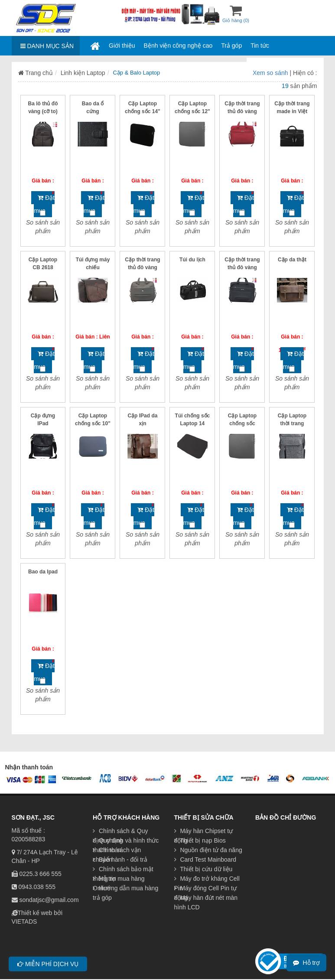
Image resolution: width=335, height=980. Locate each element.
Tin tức (260, 46)
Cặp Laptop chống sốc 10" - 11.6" (93, 423)
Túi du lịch (192, 260)
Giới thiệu (122, 46)
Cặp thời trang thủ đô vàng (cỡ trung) (142, 267)
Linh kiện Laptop (83, 73)
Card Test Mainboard (205, 860)
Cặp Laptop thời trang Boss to (292, 423)
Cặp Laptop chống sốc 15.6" (242, 423)
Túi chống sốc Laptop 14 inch (193, 423)
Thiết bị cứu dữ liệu (203, 869)
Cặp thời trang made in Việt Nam (292, 111)
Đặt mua (44, 204)
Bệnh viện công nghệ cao (178, 46)
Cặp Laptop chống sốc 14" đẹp (143, 111)
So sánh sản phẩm (43, 227)
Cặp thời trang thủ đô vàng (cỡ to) (242, 111)
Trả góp (231, 46)
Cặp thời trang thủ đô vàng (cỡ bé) (242, 267)
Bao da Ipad (43, 572)
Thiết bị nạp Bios (200, 840)
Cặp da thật (292, 260)
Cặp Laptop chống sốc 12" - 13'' (192, 111)
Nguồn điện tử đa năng (208, 850)
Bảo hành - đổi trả (120, 860)
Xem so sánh (271, 73)
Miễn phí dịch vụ (48, 964)
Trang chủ (36, 73)
